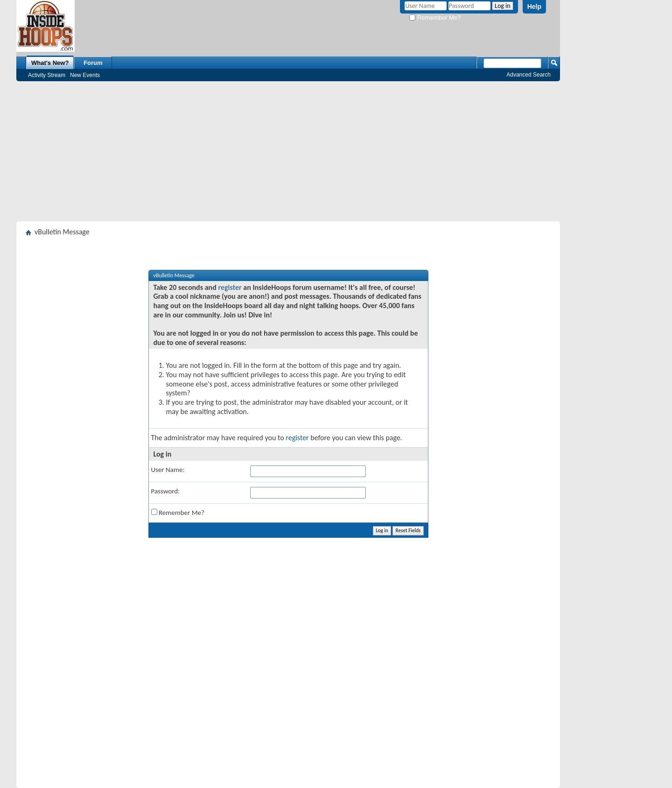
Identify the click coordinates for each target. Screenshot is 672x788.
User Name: (168, 470)
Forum (93, 63)
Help (534, 7)
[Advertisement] (288, 151)
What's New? (50, 63)
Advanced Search (528, 75)
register (230, 287)
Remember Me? (435, 18)
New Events (85, 75)
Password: (166, 491)
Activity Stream (47, 75)
